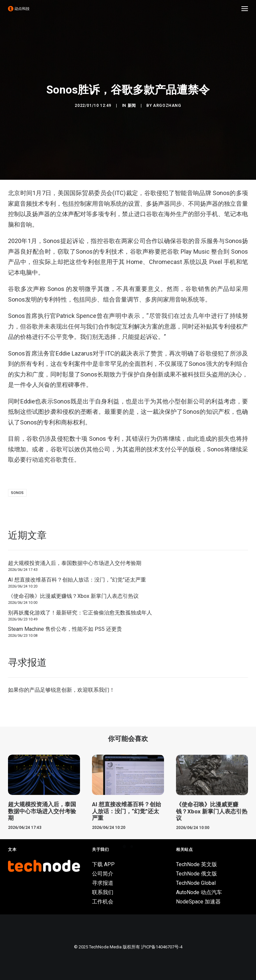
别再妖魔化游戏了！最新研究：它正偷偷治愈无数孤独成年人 (80, 613)
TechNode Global (196, 883)
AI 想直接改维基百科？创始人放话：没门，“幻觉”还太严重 (77, 580)
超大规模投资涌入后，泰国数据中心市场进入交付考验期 (75, 563)
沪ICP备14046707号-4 (162, 947)
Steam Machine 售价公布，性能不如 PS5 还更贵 (65, 629)
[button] (245, 9)
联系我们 (99, 690)
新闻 (132, 106)
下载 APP (103, 864)
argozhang (167, 106)
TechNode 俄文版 (196, 874)
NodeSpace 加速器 (198, 902)
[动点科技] (19, 9)
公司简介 (103, 874)
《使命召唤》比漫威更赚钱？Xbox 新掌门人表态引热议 (73, 596)
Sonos (17, 493)
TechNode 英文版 (196, 864)
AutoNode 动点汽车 (199, 892)
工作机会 (103, 902)
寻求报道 (103, 883)
